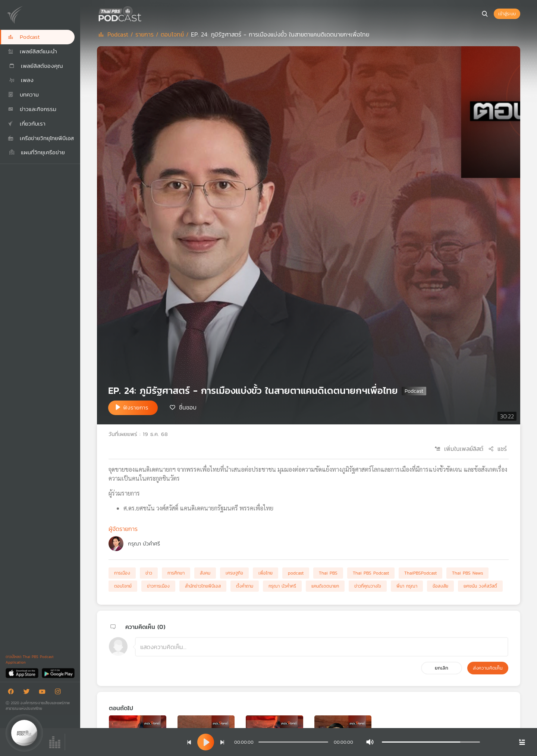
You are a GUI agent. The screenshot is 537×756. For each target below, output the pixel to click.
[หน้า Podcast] (144, 13)
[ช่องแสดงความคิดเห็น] (322, 647)
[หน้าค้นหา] (485, 14)
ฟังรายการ (136, 407)
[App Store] (23, 673)
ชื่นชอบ (188, 407)
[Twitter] (28, 693)
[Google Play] (58, 673)
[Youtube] (44, 693)
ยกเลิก (442, 668)
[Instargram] (60, 693)
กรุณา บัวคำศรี (144, 544)
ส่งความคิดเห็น (488, 668)
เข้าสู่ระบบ (507, 14)
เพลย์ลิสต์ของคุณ (35, 66)
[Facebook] (13, 693)
